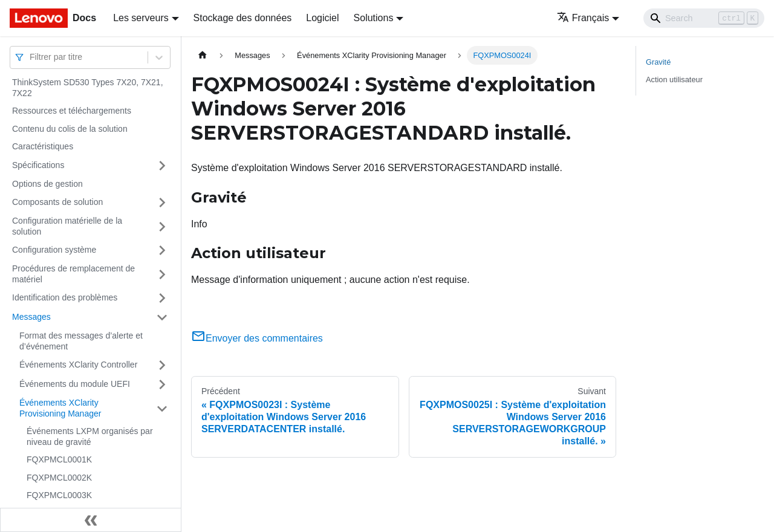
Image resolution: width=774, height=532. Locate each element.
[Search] (704, 18)
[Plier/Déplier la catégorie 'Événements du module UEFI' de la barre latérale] (162, 384)
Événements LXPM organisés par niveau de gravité (90, 436)
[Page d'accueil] (203, 55)
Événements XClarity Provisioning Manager (60, 408)
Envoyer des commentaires (257, 338)
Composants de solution (57, 202)
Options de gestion (47, 184)
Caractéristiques (43, 146)
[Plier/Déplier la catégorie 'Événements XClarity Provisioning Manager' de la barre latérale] (162, 408)
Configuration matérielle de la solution (67, 226)
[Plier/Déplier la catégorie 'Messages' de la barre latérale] (162, 317)
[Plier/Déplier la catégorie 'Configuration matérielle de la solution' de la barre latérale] (162, 226)
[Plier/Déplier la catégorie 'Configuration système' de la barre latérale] (162, 250)
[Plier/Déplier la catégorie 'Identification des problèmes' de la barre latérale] (162, 298)
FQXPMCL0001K (59, 459)
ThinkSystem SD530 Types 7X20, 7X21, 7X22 (88, 88)
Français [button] (583, 18)
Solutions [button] (374, 18)
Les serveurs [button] (141, 18)
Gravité (658, 62)
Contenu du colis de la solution (70, 129)
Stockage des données (243, 18)
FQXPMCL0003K (59, 495)
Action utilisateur (674, 79)
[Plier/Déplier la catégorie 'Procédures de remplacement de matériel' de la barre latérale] (162, 274)
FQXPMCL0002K (59, 478)
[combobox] (31, 57)
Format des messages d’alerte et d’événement (81, 341)
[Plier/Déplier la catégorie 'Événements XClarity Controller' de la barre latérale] (162, 365)
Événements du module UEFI (75, 384)
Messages (31, 317)
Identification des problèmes (65, 297)
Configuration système (54, 250)
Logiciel (322, 18)
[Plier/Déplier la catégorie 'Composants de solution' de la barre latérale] (162, 203)
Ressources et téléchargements (72, 111)
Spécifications (38, 165)
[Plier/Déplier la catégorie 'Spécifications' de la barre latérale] (162, 166)
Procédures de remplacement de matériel (73, 274)
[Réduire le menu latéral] (91, 520)
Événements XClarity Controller (78, 365)
